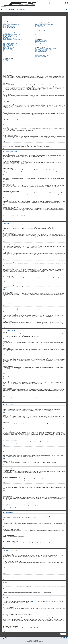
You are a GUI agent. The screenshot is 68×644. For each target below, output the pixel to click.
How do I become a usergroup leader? (41, 23)
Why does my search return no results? (41, 42)
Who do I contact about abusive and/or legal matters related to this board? (48, 62)
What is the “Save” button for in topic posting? (11, 54)
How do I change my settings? (8, 31)
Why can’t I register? (6, 21)
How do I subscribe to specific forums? (41, 51)
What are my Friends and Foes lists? (41, 36)
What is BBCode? (6, 60)
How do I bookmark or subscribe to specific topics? (43, 50)
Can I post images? (6, 63)
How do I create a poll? (7, 46)
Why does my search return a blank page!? (42, 43)
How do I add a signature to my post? (9, 45)
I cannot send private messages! (40, 30)
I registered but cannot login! (8, 22)
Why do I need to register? (7, 19)
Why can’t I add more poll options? (9, 48)
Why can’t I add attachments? (8, 51)
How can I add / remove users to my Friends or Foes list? (44, 37)
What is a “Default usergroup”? (40, 25)
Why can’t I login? (6, 23)
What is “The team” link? (39, 26)
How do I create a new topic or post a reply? (10, 43)
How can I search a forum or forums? (41, 41)
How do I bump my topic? (7, 56)
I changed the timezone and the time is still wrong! (11, 34)
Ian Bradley (37, 640)
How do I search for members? (40, 44)
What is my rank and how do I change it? (10, 39)
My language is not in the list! (8, 35)
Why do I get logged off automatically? (9, 26)
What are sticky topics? (7, 66)
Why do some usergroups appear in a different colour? (44, 24)
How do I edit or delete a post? (8, 44)
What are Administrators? (39, 19)
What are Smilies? (6, 62)
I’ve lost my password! (6, 25)
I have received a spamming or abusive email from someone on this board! (48, 32)
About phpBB (20, 602)
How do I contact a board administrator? (42, 63)
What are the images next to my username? (10, 36)
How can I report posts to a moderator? (9, 53)
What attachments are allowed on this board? (43, 55)
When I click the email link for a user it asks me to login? (12, 40)
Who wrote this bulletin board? (40, 60)
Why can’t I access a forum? (7, 50)
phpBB (54, 187)
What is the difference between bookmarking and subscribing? (45, 48)
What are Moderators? (39, 20)
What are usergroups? (38, 21)
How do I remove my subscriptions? (41, 52)
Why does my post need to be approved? (10, 55)
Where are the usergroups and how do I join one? (43, 22)
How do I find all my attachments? (41, 56)
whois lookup (19, 617)
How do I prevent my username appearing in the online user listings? (14, 32)
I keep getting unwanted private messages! (42, 31)
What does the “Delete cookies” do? (9, 27)
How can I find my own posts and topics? (42, 45)
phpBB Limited (34, 601)
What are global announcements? (8, 64)
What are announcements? (7, 65)
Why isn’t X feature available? (40, 61)
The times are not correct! (7, 33)
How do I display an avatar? (7, 37)
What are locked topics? (7, 67)
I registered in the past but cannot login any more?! (11, 24)
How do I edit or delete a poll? (8, 49)
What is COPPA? (5, 20)
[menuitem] (66, 3)
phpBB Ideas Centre (53, 609)
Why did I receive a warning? (8, 52)
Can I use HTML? (5, 61)
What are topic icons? (6, 68)
